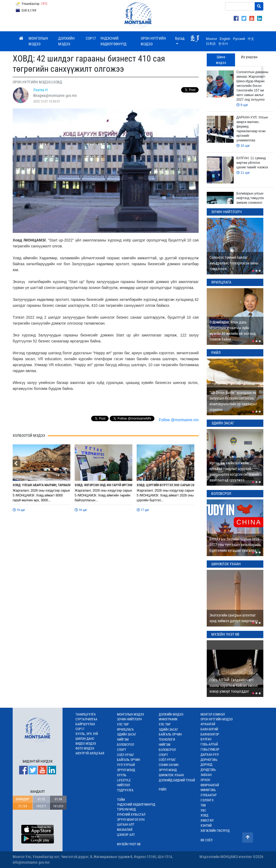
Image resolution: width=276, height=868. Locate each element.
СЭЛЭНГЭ (207, 800)
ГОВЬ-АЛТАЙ (209, 744)
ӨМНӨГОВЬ (208, 790)
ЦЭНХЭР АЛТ (126, 835)
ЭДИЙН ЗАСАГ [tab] (223, 423)
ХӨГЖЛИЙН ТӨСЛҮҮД (215, 831)
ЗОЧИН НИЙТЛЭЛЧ (129, 719)
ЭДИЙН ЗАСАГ (127, 734)
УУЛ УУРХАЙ (126, 765)
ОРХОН (205, 780)
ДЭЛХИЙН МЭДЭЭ (66, 41)
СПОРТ (122, 750)
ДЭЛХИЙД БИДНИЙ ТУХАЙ (177, 780)
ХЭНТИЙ (206, 826)
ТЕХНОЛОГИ (167, 740)
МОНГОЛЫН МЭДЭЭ (38, 41)
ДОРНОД (206, 765)
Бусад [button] (180, 38)
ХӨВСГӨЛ (207, 821)
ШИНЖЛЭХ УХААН (171, 775)
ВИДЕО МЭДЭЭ (86, 744)
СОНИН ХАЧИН (169, 765)
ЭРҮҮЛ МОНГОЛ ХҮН (131, 820)
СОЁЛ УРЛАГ (126, 755)
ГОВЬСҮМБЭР (210, 750)
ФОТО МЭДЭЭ (85, 748)
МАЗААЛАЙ (125, 830)
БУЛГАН (206, 739)
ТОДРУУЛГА (125, 790)
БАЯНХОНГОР (210, 734)
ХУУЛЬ (122, 775)
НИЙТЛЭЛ (123, 785)
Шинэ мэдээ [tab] (221, 60)
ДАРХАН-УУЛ (210, 755)
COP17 (91, 38)
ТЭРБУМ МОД (126, 809)
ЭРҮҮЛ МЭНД (126, 770)
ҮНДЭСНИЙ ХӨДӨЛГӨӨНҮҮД (113, 41)
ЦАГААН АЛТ (126, 825)
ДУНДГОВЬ (208, 770)
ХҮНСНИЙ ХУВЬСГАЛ (131, 815)
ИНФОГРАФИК (168, 719)
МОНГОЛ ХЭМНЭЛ (213, 714)
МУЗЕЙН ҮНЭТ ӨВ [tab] (225, 634)
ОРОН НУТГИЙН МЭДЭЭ (153, 41)
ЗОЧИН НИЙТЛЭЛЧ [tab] (226, 212)
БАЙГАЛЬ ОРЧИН (128, 760)
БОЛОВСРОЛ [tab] (221, 493)
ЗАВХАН (206, 775)
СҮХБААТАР (209, 795)
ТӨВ (203, 805)
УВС (203, 811)
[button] (16, 463)
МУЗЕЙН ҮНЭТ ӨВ (129, 844)
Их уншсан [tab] (249, 57)
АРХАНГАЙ (208, 724)
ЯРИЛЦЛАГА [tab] (221, 282)
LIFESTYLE (124, 780)
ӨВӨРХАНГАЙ (210, 785)
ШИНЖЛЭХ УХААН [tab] (226, 564)
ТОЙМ (121, 800)
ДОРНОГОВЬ (209, 760)
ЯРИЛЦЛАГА (125, 730)
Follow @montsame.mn (179, 420)
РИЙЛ (163, 789)
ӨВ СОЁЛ (206, 840)
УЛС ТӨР (123, 724)
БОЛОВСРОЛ (125, 745)
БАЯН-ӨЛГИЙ (209, 729)
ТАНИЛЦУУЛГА (86, 714)
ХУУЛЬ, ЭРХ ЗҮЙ (87, 734)
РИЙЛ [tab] (216, 353)
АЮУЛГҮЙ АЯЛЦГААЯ (90, 753)
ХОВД (204, 815)
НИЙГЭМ (123, 740)
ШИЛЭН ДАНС (85, 739)
